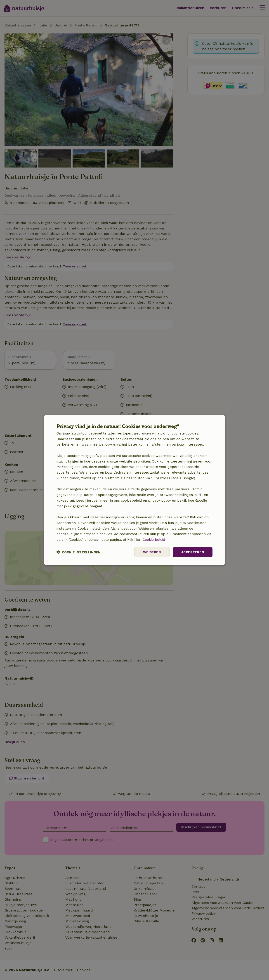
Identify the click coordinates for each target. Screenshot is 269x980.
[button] (79, 552)
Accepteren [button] (193, 552)
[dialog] (134, 490)
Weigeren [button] (152, 552)
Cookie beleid (154, 540)
